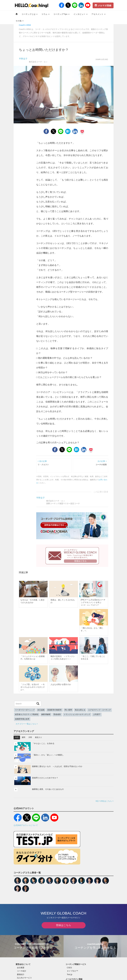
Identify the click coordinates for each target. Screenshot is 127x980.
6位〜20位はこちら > (105, 801)
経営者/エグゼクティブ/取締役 (27, 714)
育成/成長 (57, 714)
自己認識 (41, 710)
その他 (20, 21)
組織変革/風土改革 (22, 719)
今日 (17, 737)
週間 (23, 737)
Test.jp (70, 974)
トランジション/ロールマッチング (77, 714)
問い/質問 (68, 710)
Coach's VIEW (25, 25)
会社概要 (21, 968)
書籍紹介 (21, 974)
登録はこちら (64, 925)
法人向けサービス (24, 978)
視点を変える (80, 710)
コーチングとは (30, 14)
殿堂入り (39, 737)
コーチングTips (61, 14)
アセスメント (98, 14)
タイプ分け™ (72, 971)
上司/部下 (97, 714)
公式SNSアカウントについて (26, 825)
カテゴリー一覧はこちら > (27, 724)
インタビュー (80, 14)
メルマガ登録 (103, 5)
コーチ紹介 (22, 971)
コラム (45, 14)
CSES (69, 968)
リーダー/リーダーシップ (25, 710)
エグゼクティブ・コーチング (99, 710)
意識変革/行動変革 (55, 710)
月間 (30, 737)
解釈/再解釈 (46, 714)
